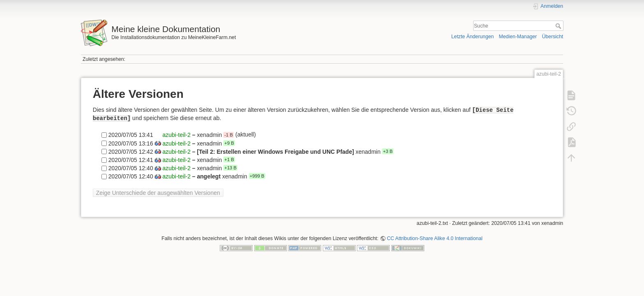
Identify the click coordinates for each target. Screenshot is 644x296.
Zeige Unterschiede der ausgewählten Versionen (158, 193)
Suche (559, 26)
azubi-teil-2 (176, 135)
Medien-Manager (518, 37)
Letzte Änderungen (473, 37)
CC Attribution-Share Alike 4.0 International (435, 238)
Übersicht (552, 37)
